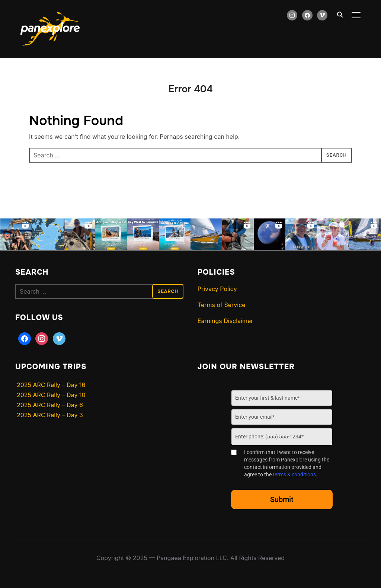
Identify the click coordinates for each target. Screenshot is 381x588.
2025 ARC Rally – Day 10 (51, 395)
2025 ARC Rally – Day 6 (50, 405)
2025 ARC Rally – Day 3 (50, 415)
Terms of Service (222, 305)
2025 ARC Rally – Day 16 (51, 385)
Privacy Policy (217, 289)
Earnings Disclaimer (225, 321)
